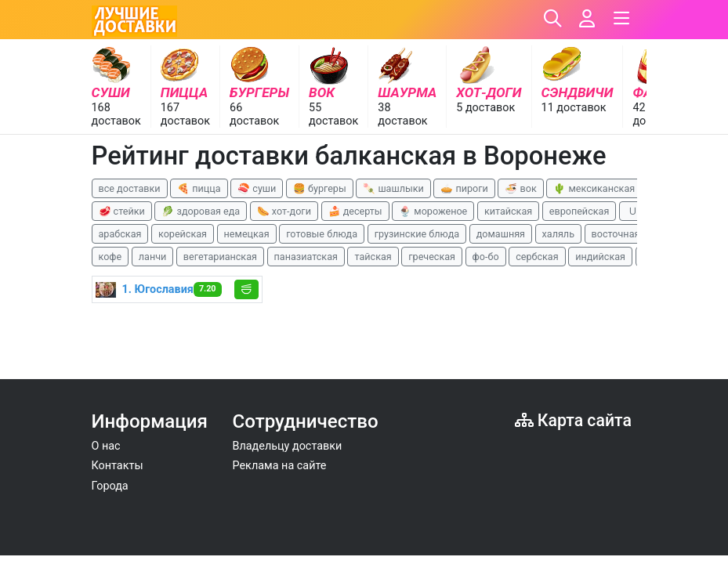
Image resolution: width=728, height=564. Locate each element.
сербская (537, 257)
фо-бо (486, 257)
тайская (373, 257)
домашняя (501, 234)
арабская (120, 234)
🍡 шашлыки (393, 188)
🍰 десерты (355, 211)
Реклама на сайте (280, 466)
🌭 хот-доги (284, 211)
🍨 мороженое (433, 211)
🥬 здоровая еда (201, 211)
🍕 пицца (199, 188)
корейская (183, 234)
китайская (508, 211)
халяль (558, 234)
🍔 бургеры (320, 188)
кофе (110, 257)
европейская (580, 211)
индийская (600, 257)
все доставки (130, 188)
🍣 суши (257, 188)
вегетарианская (220, 257)
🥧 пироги (464, 188)
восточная (616, 234)
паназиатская (306, 257)
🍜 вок (520, 188)
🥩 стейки (122, 211)
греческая (432, 257)
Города (110, 486)
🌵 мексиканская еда (603, 188)
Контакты (118, 466)
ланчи (153, 257)
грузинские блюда (417, 234)
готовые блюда (322, 234)
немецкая (247, 234)
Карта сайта (573, 420)
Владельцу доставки (288, 446)
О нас (106, 446)
